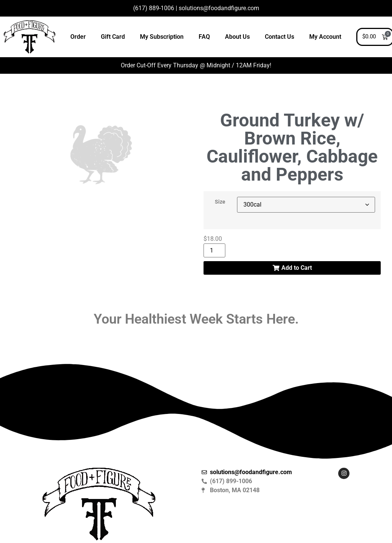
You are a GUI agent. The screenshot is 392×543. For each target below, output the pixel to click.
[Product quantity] (214, 250)
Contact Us (280, 37)
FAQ (204, 37)
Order (78, 37)
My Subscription (162, 37)
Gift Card (113, 37)
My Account (325, 37)
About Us (237, 37)
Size (220, 202)
